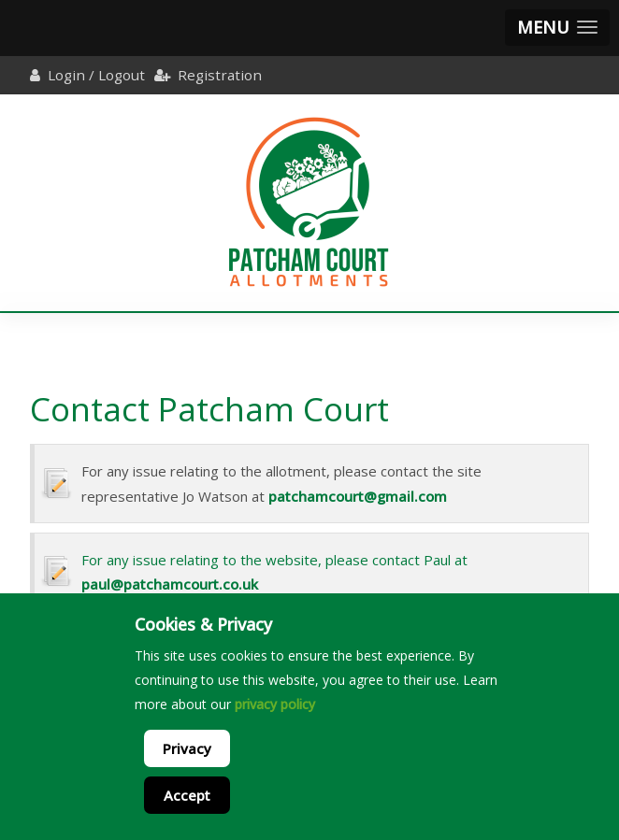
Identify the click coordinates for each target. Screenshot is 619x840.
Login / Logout (96, 75)
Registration (220, 75)
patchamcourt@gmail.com (358, 496)
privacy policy (275, 704)
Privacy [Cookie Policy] (187, 748)
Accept (187, 795)
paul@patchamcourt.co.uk (170, 584)
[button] (557, 28)
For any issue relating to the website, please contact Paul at (274, 560)
